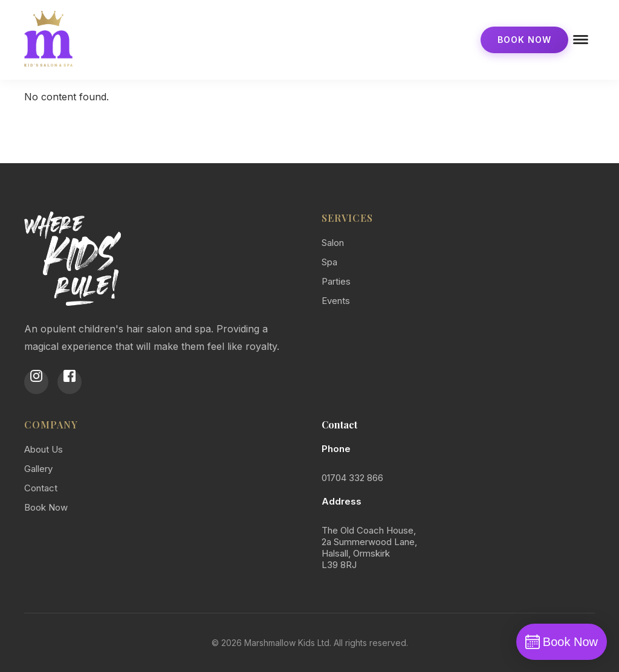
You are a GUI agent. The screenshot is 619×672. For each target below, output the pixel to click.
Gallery (38, 469)
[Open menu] (582, 40)
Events (336, 301)
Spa (329, 262)
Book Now (524, 40)
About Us (44, 449)
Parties (336, 281)
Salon (333, 243)
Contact (41, 488)
